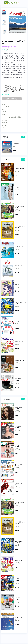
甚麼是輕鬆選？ (6, 94)
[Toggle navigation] (25, 3)
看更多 (23, 137)
